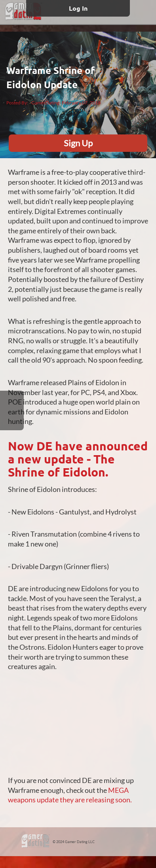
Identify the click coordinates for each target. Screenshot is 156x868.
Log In (78, 8)
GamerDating (45, 103)
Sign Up (78, 143)
